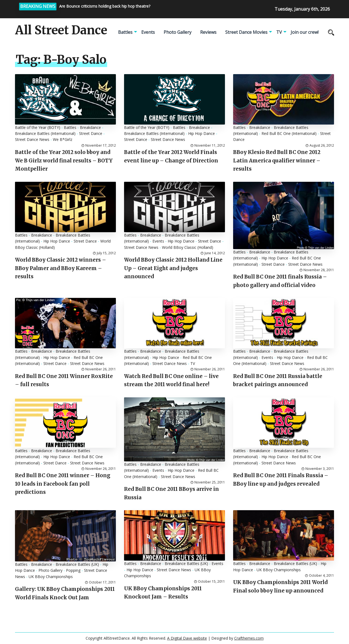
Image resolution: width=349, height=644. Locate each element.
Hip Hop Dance (201, 133)
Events (148, 32)
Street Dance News (32, 139)
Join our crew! (305, 32)
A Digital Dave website (187, 638)
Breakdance (90, 127)
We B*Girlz (63, 139)
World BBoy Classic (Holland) (188, 247)
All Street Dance (61, 30)
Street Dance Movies (246, 32)
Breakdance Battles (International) (45, 133)
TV (279, 32)
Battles (125, 32)
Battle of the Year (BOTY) (38, 127)
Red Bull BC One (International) (289, 133)
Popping (73, 570)
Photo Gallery (177, 32)
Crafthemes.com (249, 638)
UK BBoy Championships (51, 577)
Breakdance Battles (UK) (77, 564)
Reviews (208, 32)
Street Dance (91, 133)
